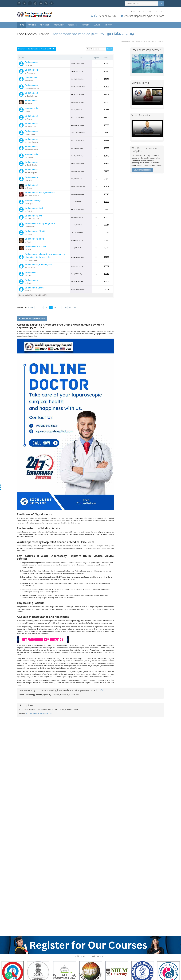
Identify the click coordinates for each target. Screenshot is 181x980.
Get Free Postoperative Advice (32, 318)
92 (66, 308)
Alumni (97, 25)
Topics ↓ (22, 58)
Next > (76, 308)
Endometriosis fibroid (35, 239)
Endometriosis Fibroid (35, 231)
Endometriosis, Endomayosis (38, 265)
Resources (73, 25)
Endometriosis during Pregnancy (40, 223)
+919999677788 (108, 16)
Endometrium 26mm (34, 288)
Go (161, 3)
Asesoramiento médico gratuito (78, 34)
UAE (153, 41)
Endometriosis (31, 62)
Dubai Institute (148, 12)
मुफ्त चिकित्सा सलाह (120, 34)
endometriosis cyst (34, 200)
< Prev (30, 308)
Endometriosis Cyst (34, 208)
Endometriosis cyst (34, 216)
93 (70, 308)
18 (42, 308)
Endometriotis (31, 272)
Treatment (59, 25)
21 (55, 308)
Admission (45, 25)
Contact (109, 25)
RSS (102, 690)
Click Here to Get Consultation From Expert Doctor (37, 49)
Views (106, 58)
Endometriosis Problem (36, 246)
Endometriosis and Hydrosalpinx (40, 193)
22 (60, 308)
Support (86, 25)
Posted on (81, 58)
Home (21, 25)
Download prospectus (143, 170)
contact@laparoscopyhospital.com (144, 16)
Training (32, 25)
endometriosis (31, 78)
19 (46, 308)
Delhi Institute (136, 12)
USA (159, 41)
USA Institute (160, 12)
